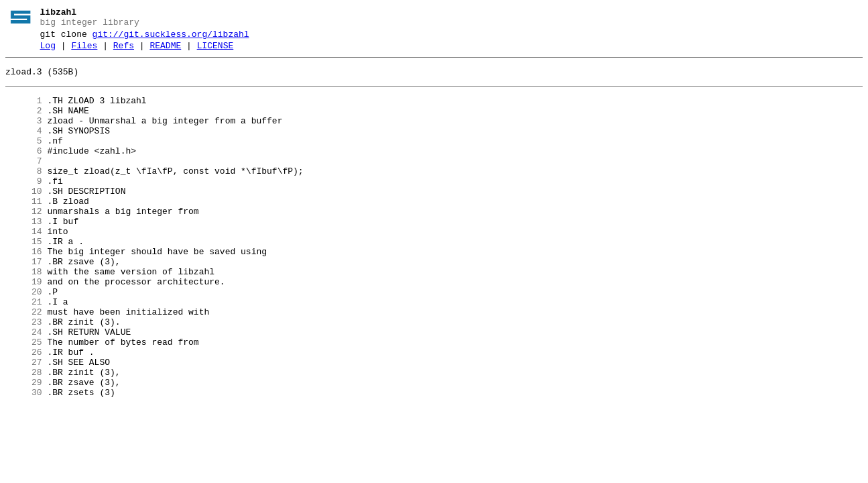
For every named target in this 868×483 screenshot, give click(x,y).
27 (24, 425)
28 (24, 437)
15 (24, 280)
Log (48, 52)
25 (24, 400)
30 (24, 461)
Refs (124, 52)
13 (24, 256)
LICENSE (215, 52)
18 (24, 316)
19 (24, 328)
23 (24, 376)
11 (24, 231)
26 (24, 413)
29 (24, 449)
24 (24, 388)
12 (24, 244)
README (165, 52)
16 (24, 292)
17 (24, 304)
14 (24, 268)
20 (24, 340)
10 (24, 219)
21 (24, 352)
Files (84, 52)
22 (24, 364)
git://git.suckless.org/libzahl (171, 38)
